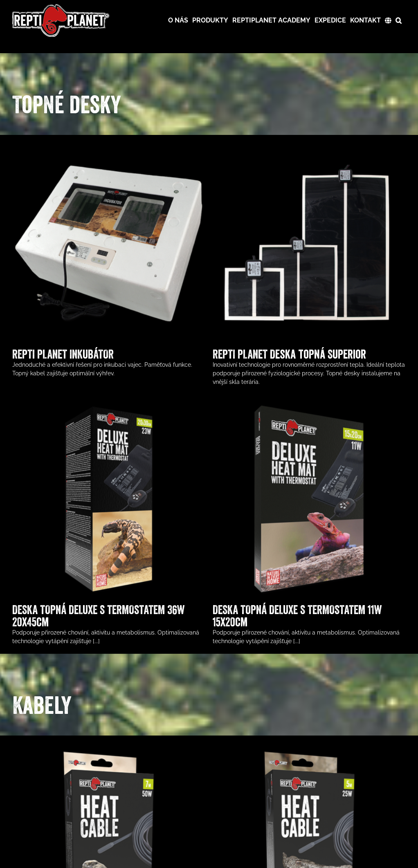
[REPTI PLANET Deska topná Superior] (299, 151)
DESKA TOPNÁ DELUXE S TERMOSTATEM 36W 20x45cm (141, 575)
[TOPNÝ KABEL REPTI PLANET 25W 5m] (299, 752)
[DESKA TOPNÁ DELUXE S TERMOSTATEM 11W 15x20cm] (278, 399)
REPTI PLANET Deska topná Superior (279, 354)
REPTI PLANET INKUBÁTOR (63, 354)
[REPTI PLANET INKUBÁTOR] (109, 151)
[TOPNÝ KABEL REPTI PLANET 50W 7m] (109, 752)
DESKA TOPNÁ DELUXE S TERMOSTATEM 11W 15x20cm (266, 608)
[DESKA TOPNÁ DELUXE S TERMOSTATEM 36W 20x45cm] (151, 366)
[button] (399, 20)
